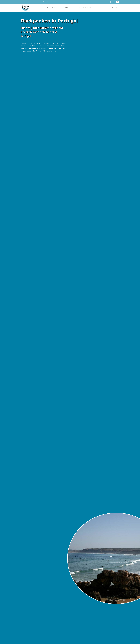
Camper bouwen (25, 2)
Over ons (33, 2)
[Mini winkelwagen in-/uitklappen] (46, 2)
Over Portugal (63, 8)
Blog (115, 8)
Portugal (52, 8)
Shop (38, 2)
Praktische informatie (90, 8)
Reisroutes (76, 8)
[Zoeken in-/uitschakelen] (118, 2)
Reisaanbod (105, 8)
